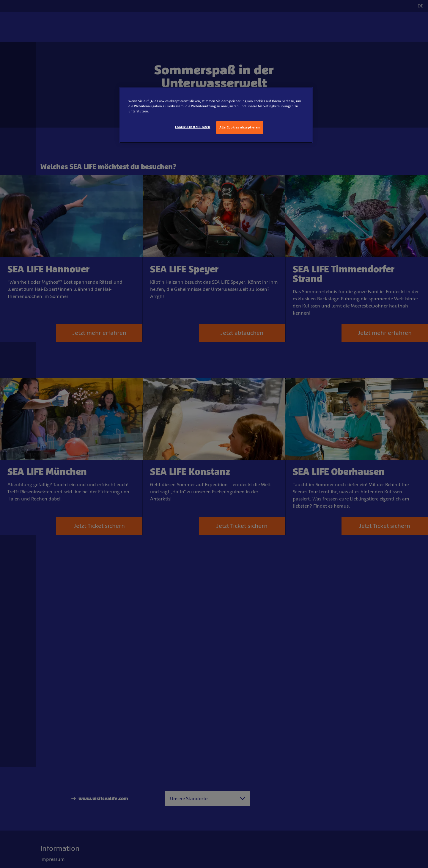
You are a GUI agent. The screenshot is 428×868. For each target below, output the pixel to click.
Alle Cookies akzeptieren (240, 127)
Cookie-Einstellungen (193, 127)
